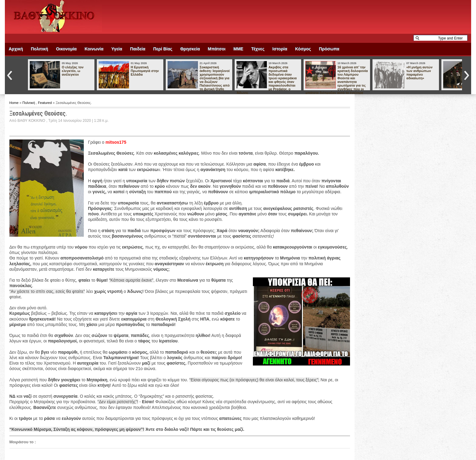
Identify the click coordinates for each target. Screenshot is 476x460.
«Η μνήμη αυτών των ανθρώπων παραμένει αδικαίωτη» (419, 73)
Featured (45, 103)
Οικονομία (66, 49)
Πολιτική (40, 49)
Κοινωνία (94, 49)
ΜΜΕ (238, 49)
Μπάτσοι (217, 49)
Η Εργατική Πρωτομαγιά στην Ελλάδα (145, 71)
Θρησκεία (190, 49)
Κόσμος (303, 49)
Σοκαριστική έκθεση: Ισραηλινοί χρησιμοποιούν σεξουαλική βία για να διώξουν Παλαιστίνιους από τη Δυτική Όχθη (214, 78)
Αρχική (16, 49)
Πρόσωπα (329, 49)
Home (15, 103)
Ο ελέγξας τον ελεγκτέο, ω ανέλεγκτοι (73, 71)
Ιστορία (280, 49)
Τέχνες (258, 49)
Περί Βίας (163, 49)
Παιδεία (138, 49)
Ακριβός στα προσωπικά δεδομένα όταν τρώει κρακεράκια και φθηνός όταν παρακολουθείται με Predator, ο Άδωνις (267, 80)
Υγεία (117, 49)
